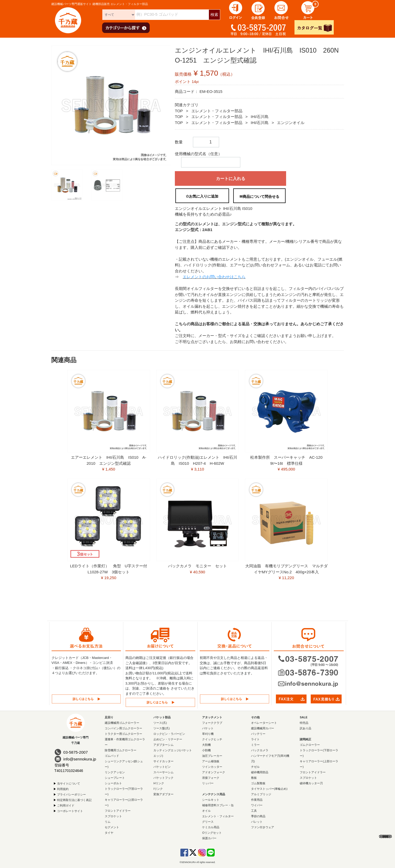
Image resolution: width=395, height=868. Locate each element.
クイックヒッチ (212, 739)
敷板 (254, 778)
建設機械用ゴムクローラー (122, 723)
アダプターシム (163, 745)
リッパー (208, 783)
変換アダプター (163, 794)
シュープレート (115, 778)
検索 (214, 15)
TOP (179, 111)
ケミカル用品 (211, 827)
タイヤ (109, 833)
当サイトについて (69, 783)
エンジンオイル (291, 123)
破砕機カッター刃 (311, 783)
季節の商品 (258, 816)
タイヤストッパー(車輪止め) (269, 789)
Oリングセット (212, 833)
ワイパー (257, 805)
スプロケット (113, 816)
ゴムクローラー (310, 745)
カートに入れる (231, 179)
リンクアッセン (115, 772)
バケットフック (163, 778)
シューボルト (113, 783)
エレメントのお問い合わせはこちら (214, 277)
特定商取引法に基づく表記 (74, 800)
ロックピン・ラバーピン (169, 734)
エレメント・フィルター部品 (217, 111)
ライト (255, 739)
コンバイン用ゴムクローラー (123, 728)
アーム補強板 (211, 761)
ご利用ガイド (66, 805)
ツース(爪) (160, 723)
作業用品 (257, 800)
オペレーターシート (264, 723)
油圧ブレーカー (212, 756)
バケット (208, 728)
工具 (254, 811)
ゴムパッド (112, 756)
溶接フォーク (211, 778)
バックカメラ (260, 750)
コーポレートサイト (70, 811)
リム (108, 822)
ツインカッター (212, 767)
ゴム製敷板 (258, 783)
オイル (206, 811)
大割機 (206, 745)
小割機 (206, 750)
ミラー (255, 745)
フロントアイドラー (118, 811)
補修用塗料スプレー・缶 (218, 805)
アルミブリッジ (261, 794)
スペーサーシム (163, 772)
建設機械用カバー (263, 728)
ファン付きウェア (263, 827)
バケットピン (162, 767)
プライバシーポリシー (71, 794)
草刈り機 (208, 734)
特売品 (304, 723)
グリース (208, 822)
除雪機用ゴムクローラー (121, 750)
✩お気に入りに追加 (202, 196)
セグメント (112, 827)
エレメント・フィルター (218, 816)
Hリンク (159, 783)
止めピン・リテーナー (168, 739)
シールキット (211, 800)
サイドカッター (163, 761)
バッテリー (258, 734)
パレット (257, 822)
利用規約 (63, 789)
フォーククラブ (212, 723)
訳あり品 (305, 728)
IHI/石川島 (260, 117)
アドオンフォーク (214, 772)
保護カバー (209, 838)
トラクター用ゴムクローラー (123, 734)
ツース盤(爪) (162, 728)
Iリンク (158, 789)
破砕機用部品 (260, 772)
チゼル (255, 767)
